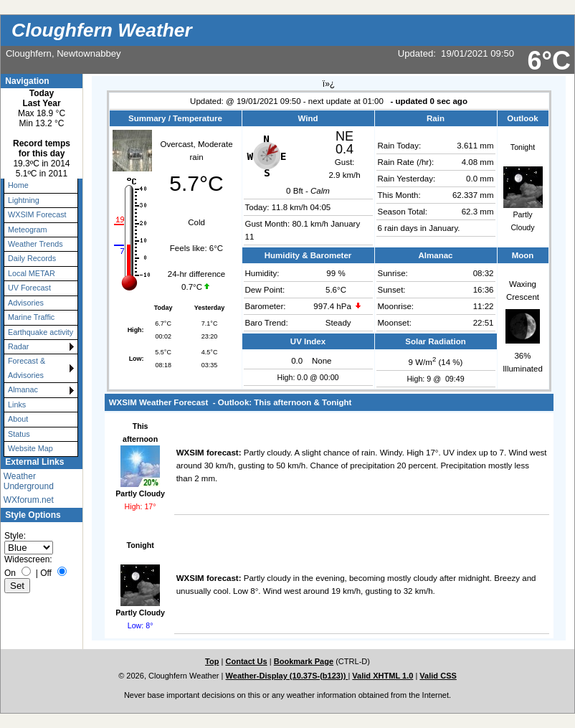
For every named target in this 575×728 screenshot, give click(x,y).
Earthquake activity (41, 332)
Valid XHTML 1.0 (382, 676)
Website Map (30, 448)
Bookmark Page (304, 661)
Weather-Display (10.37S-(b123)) (287, 676)
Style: (15, 536)
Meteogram (28, 230)
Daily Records (32, 258)
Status (19, 434)
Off (46, 573)
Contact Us (246, 661)
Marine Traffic (31, 317)
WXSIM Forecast (37, 214)
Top (212, 661)
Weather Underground (29, 481)
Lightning (24, 200)
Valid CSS (438, 676)
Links (17, 405)
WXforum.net (29, 500)
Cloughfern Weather (102, 30)
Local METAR (32, 273)
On (10, 573)
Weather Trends (35, 244)
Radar (18, 346)
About (18, 419)
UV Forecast (29, 288)
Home (18, 185)
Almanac (23, 389)
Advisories (26, 303)
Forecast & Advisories (27, 368)
